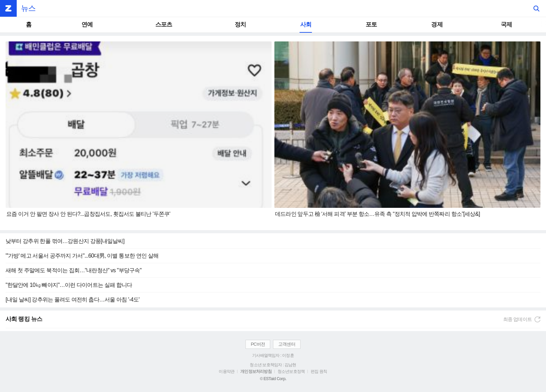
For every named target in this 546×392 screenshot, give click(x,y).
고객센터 (287, 344)
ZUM (8, 8)
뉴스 (28, 8)
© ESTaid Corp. (273, 379)
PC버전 (258, 344)
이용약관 (227, 371)
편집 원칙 (319, 371)
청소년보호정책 (291, 371)
